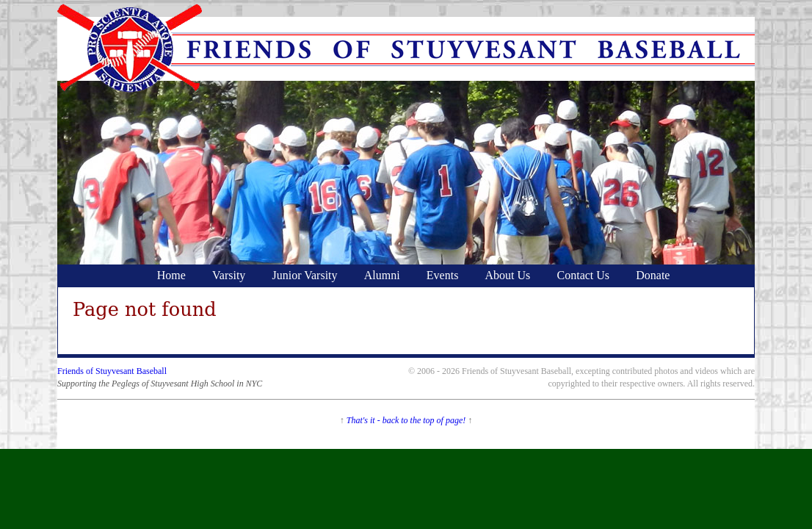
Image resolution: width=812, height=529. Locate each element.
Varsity (229, 275)
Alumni (382, 275)
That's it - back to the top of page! (406, 420)
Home (171, 275)
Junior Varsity (305, 275)
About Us (508, 275)
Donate (653, 275)
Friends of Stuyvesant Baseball (112, 371)
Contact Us (584, 275)
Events (443, 275)
